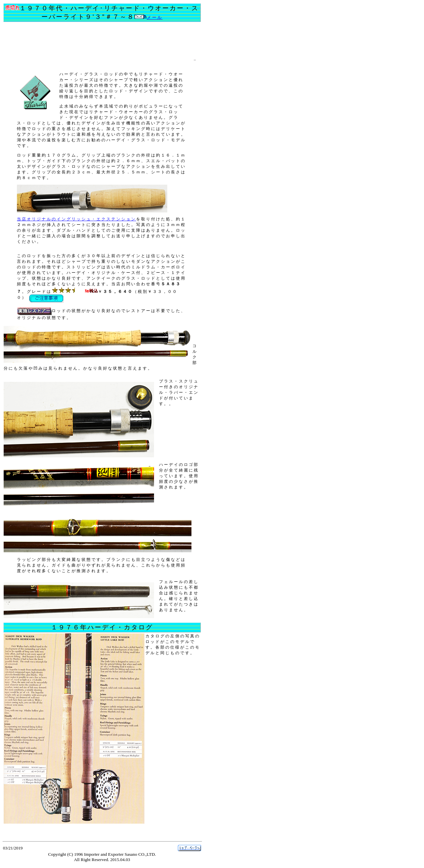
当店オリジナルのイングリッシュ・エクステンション (77, 219)
